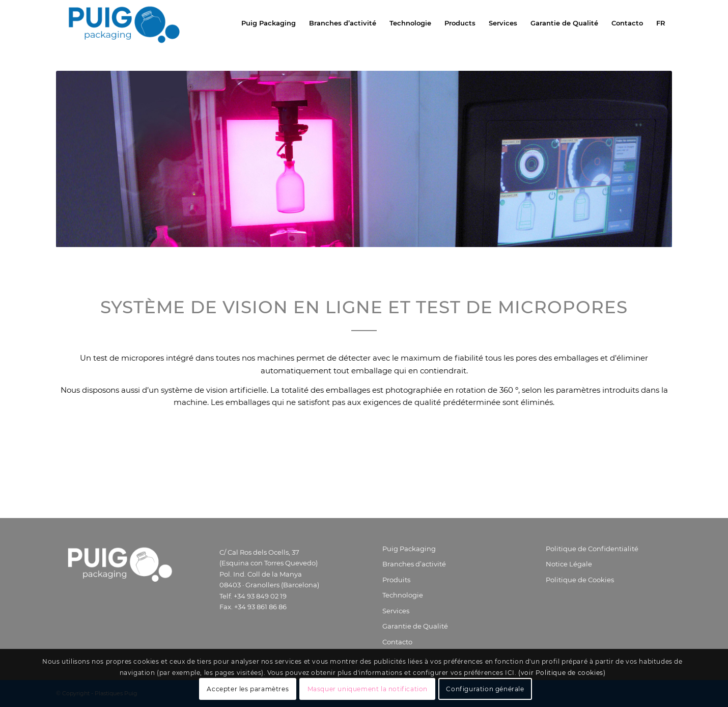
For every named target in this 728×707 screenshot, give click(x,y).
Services (396, 611)
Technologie (403, 595)
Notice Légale (569, 564)
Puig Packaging (409, 549)
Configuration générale (485, 689)
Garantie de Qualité (415, 626)
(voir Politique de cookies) (562, 673)
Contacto (397, 642)
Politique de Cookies (580, 580)
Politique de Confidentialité (592, 549)
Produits (396, 580)
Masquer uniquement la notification (368, 689)
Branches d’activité (414, 564)
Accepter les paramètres (248, 689)
